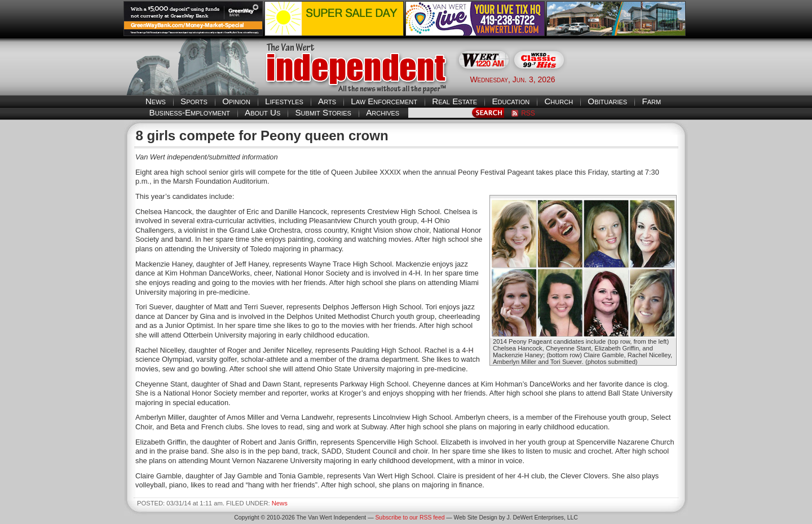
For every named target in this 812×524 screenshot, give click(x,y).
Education (511, 101)
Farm (651, 101)
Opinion (236, 101)
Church (559, 101)
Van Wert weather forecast (632, 79)
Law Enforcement (384, 101)
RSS (528, 113)
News (156, 101)
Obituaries (607, 101)
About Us (262, 112)
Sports (194, 101)
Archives (383, 112)
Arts (327, 101)
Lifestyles (284, 101)
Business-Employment (190, 112)
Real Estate (454, 101)
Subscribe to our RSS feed (410, 518)
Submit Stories (323, 112)
